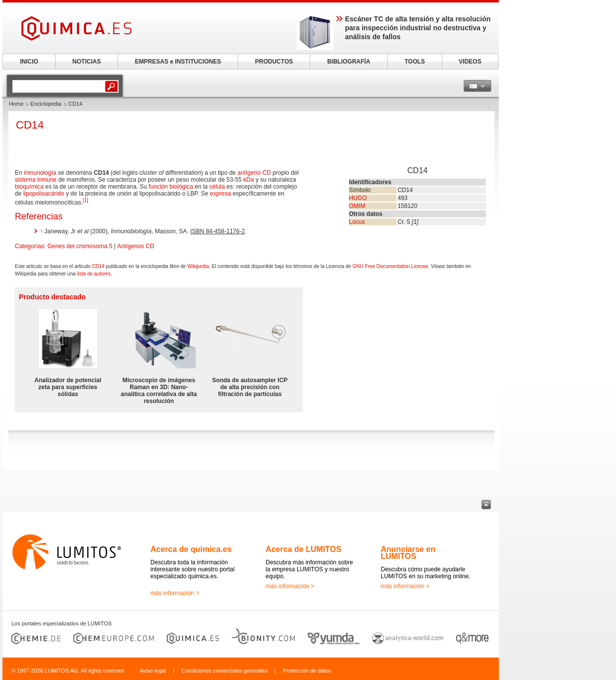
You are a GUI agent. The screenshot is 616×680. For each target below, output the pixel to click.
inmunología (40, 173)
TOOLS (415, 62)
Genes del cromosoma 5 (80, 246)
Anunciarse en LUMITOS (408, 553)
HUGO (358, 198)
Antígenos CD (136, 246)
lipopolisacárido (44, 194)
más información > (175, 593)
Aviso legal (153, 671)
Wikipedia (198, 266)
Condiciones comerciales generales (224, 671)
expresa (221, 194)
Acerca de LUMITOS (304, 549)
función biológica (171, 187)
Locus (357, 222)
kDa (248, 180)
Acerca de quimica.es (191, 549)
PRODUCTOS (274, 62)
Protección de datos (307, 671)
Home (16, 104)
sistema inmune (36, 180)
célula (217, 187)
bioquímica (29, 187)
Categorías (30, 246)
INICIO (29, 62)
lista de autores (94, 274)
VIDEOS (470, 62)
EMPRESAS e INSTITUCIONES (178, 62)
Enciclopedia (46, 104)
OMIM (357, 206)
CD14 (98, 266)
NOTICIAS (87, 62)
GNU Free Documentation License (390, 266)
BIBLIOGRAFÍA (349, 62)
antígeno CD (254, 173)
